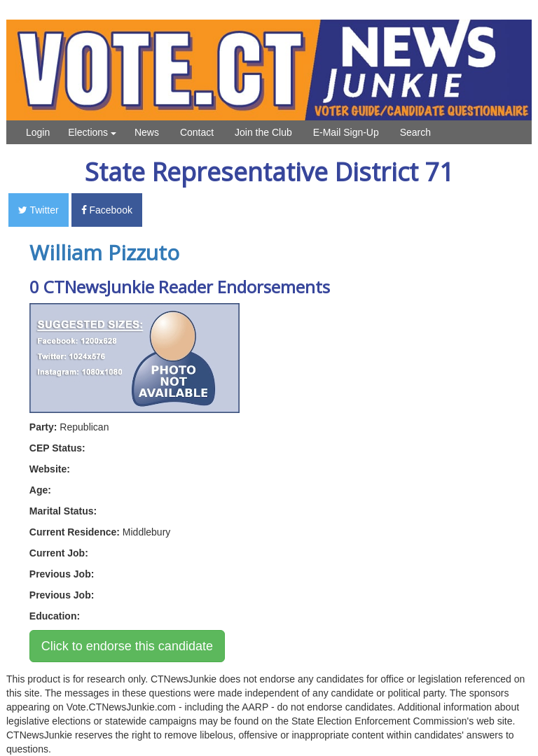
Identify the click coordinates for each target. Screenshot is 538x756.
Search (415, 132)
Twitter (39, 210)
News (147, 132)
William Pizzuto (104, 252)
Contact (197, 132)
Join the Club (263, 132)
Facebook (107, 210)
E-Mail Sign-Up (346, 132)
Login (38, 132)
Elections (92, 132)
